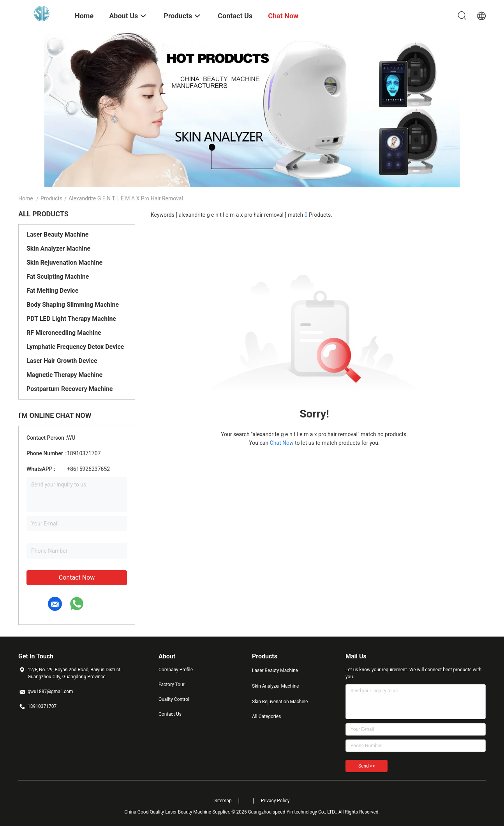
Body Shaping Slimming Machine (73, 305)
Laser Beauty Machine (57, 234)
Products (51, 198)
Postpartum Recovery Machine (70, 389)
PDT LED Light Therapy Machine (71, 319)
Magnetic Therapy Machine (64, 375)
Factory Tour (172, 685)
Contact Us (170, 714)
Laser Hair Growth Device (62, 361)
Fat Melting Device (52, 291)
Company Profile (176, 670)
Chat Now (282, 443)
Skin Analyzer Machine (58, 249)
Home (26, 198)
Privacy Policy (275, 801)
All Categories (266, 716)
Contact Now (77, 577)
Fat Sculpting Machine (58, 277)
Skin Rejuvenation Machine (64, 263)
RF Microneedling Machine (64, 333)
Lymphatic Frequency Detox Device (75, 347)
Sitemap (223, 801)
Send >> (367, 766)
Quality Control (174, 699)
